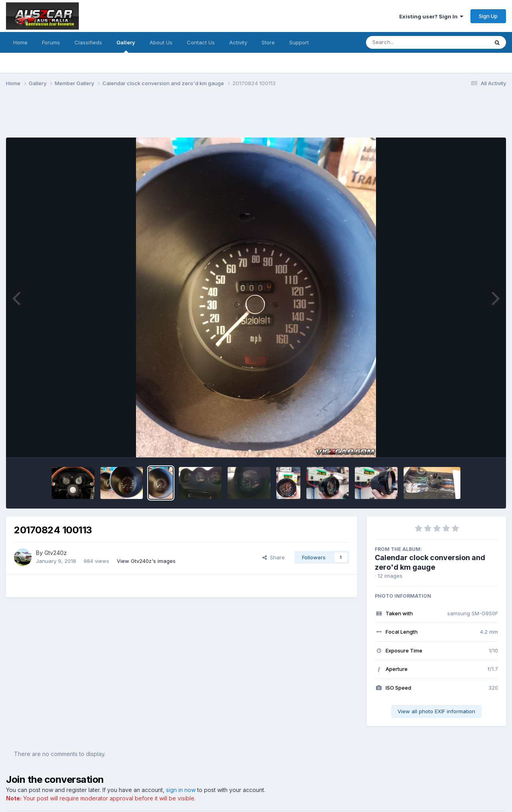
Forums (51, 42)
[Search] (405, 42)
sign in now (181, 790)
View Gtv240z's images (146, 561)
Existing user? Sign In (431, 16)
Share (274, 557)
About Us (161, 42)
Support (299, 42)
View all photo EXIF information (436, 711)
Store (268, 42)
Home (20, 42)
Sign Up (488, 16)
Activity (238, 42)
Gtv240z (56, 553)
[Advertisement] (152, 117)
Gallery (126, 46)
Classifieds (88, 42)
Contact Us (201, 42)
